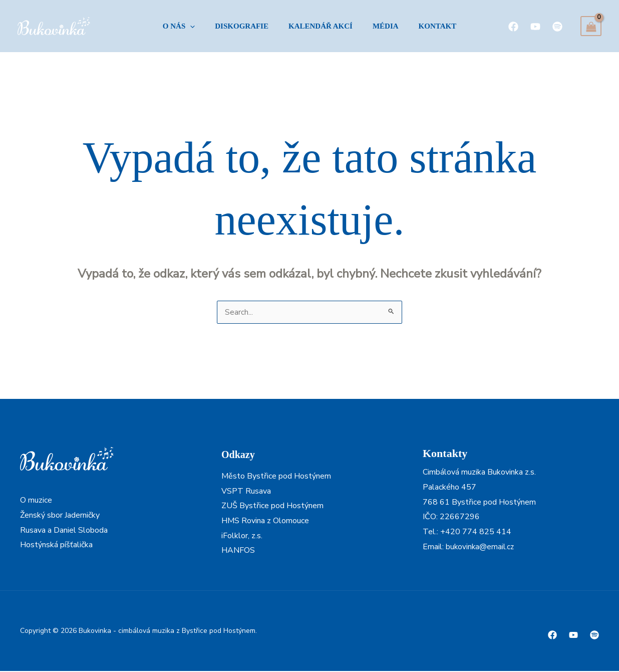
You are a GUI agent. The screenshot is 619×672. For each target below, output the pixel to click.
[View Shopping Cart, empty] (591, 26)
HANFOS (238, 551)
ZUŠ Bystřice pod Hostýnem (272, 507)
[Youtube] (573, 636)
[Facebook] (513, 26)
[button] (171, 26)
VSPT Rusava (246, 492)
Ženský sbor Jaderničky (60, 516)
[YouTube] (535, 26)
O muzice (36, 501)
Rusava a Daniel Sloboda (64, 531)
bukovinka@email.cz (481, 548)
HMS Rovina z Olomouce (265, 522)
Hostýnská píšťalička (56, 546)
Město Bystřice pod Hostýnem (276, 477)
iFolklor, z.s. (242, 537)
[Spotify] (557, 26)
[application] (182, 26)
